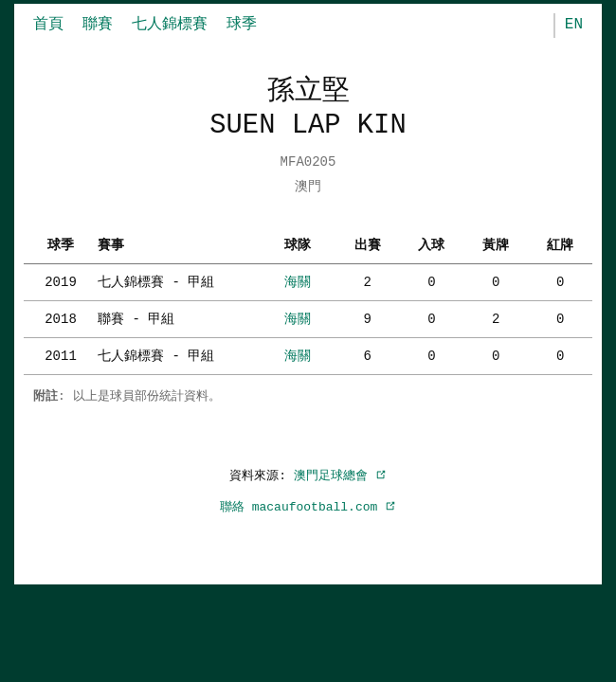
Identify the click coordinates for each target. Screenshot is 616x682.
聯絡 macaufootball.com (308, 507)
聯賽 (98, 25)
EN (574, 25)
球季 (242, 25)
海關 (298, 282)
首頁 (48, 25)
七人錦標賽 (170, 25)
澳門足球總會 (340, 476)
